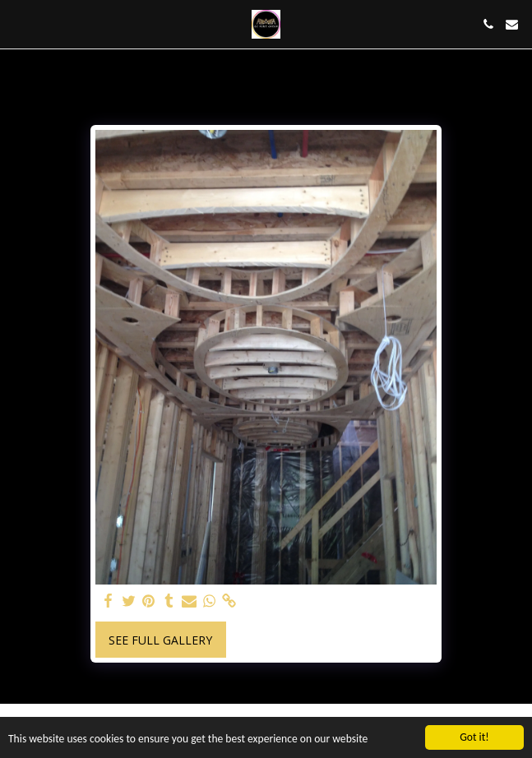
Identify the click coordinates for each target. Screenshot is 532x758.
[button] (18, 23)
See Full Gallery (160, 640)
